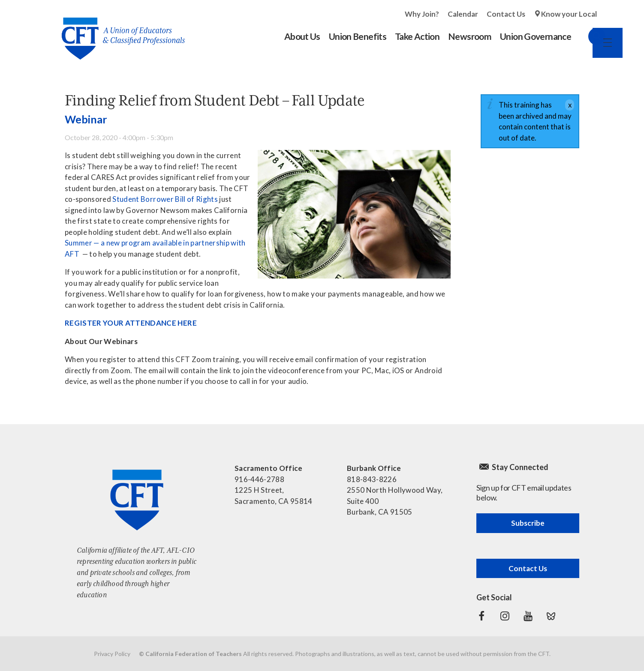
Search (588, 36)
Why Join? (422, 14)
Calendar (463, 14)
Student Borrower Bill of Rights (165, 199)
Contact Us (506, 14)
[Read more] (354, 214)
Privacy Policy (112, 654)
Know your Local (569, 14)
